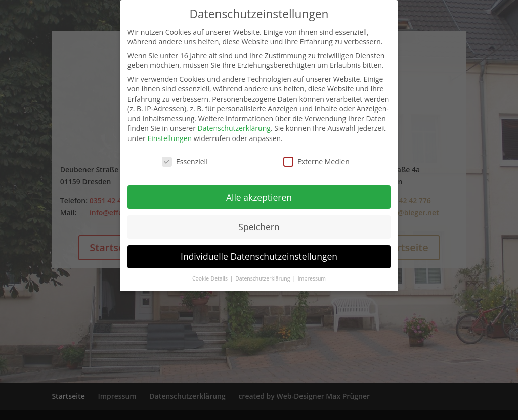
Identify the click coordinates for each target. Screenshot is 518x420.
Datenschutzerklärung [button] (263, 278)
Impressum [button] (312, 278)
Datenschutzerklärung (234, 128)
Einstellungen (169, 138)
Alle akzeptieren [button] (259, 197)
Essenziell (185, 161)
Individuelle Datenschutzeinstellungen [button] (259, 256)
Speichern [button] (259, 227)
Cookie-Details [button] (211, 278)
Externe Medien (316, 161)
